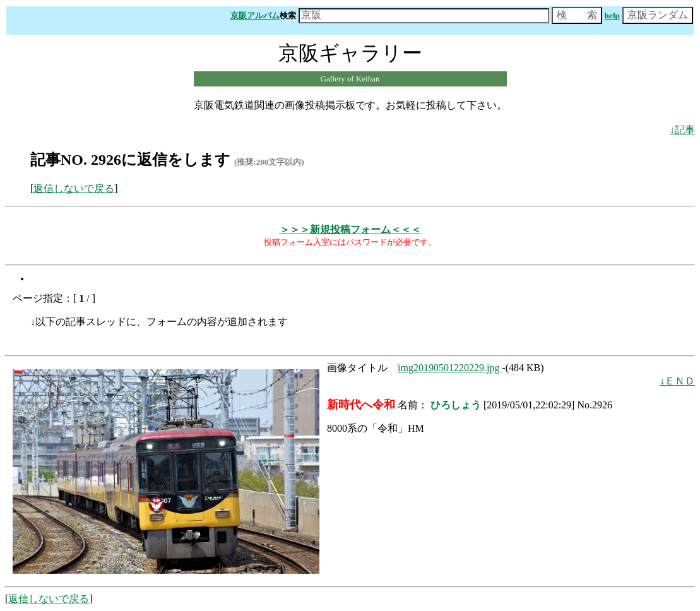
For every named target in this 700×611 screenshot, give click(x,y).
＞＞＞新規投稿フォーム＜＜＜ (350, 229)
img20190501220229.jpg (450, 368)
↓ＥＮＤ (677, 381)
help (612, 15)
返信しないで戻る (74, 188)
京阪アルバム (255, 15)
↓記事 (682, 130)
